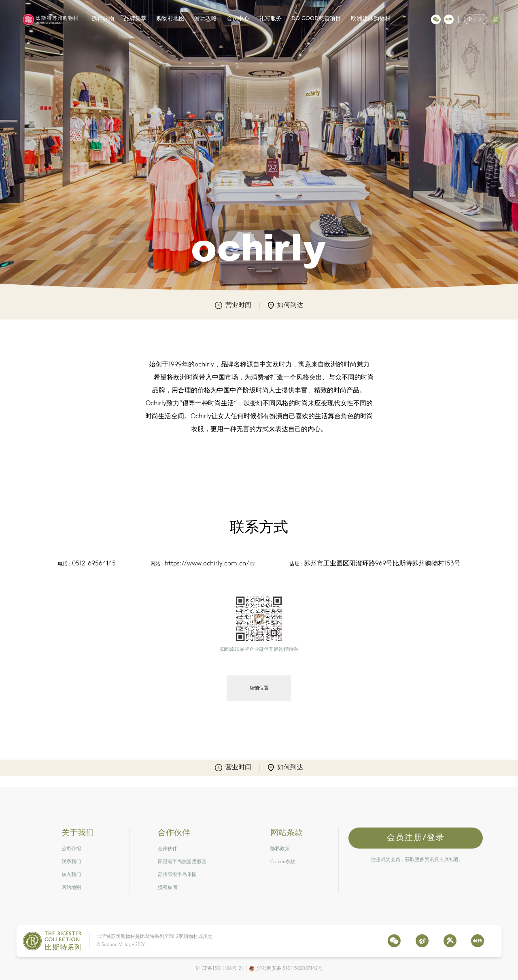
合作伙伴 (168, 849)
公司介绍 (71, 849)
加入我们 (71, 875)
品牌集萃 (135, 19)
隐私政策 (280, 849)
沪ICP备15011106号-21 (219, 969)
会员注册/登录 (416, 838)
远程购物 (103, 19)
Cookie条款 (283, 862)
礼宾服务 (270, 19)
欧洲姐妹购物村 (371, 19)
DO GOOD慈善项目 (316, 19)
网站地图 (71, 888)
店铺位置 (259, 688)
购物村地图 (170, 19)
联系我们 (71, 862)
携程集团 (168, 888)
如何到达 (286, 305)
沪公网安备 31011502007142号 (290, 969)
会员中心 (238, 19)
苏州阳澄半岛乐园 (177, 875)
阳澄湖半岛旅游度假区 (182, 862)
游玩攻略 (206, 19)
